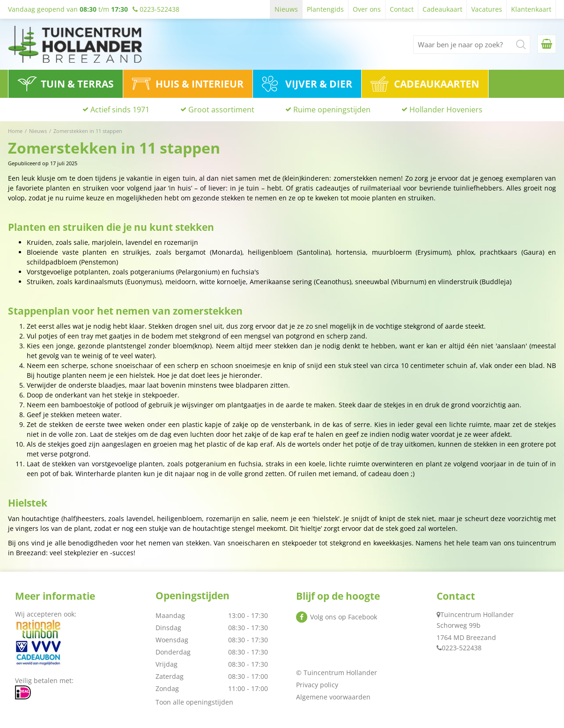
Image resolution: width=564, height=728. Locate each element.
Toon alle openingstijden (194, 702)
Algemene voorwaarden (333, 697)
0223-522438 (462, 648)
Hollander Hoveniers (446, 110)
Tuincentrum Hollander (477, 614)
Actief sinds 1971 (120, 110)
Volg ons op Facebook (344, 617)
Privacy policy (317, 685)
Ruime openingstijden (332, 110)
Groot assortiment (221, 110)
